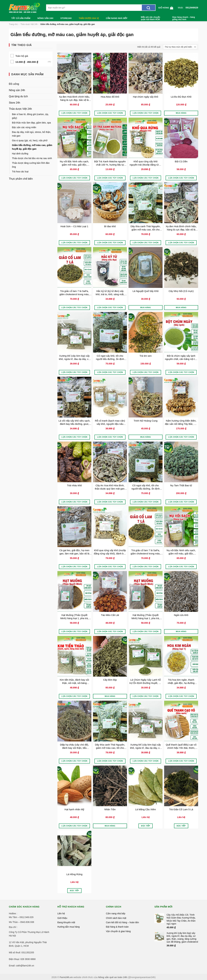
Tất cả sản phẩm (21, 18)
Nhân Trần (110, 809)
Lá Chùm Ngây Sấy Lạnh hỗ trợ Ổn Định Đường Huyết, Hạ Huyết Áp (145, 681)
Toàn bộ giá (22, 56)
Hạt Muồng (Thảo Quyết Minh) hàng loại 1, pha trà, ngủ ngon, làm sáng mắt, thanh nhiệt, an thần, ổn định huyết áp (74, 617)
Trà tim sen (146, 356)
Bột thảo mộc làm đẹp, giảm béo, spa (31, 123)
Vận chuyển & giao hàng (118, 931)
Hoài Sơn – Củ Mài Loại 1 (74, 226)
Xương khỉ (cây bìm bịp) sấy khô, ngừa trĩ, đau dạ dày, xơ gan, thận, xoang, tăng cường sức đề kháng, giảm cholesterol (74, 357)
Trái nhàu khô (74, 485)
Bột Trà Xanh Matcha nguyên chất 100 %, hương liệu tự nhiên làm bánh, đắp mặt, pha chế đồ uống (110, 163)
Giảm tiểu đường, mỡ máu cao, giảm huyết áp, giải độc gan (32, 147)
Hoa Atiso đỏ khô (110, 97)
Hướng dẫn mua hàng (68, 927)
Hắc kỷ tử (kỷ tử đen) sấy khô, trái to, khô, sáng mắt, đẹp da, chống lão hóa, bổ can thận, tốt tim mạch (110, 293)
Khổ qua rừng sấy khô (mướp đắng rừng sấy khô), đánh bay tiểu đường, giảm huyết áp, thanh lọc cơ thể (110, 552)
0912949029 (192, 8)
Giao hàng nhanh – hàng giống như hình (184, 18)
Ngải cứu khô (181, 615)
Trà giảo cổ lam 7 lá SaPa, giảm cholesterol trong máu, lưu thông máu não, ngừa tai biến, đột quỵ (74, 293)
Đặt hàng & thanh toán (117, 927)
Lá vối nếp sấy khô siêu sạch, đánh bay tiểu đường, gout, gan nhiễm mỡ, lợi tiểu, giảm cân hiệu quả (74, 422)
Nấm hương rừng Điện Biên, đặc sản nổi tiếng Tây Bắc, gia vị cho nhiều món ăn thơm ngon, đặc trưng (181, 422)
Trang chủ (13, 24)
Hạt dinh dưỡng (20, 154)
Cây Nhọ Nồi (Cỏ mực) (181, 291)
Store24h (66, 18)
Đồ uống (14, 84)
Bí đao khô (110, 226)
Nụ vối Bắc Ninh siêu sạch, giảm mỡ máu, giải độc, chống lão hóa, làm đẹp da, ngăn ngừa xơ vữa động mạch (74, 163)
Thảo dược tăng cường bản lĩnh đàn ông (31, 165)
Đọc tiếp (146, 826)
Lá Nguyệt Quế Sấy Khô (146, 291)
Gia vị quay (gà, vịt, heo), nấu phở (30, 140)
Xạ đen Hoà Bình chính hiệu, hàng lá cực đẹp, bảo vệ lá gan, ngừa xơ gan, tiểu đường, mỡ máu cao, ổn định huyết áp (74, 98)
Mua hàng (181, 113)
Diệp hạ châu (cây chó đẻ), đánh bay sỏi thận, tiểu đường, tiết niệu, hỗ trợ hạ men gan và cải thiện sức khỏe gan (74, 746)
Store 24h (14, 103)
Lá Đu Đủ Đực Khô (181, 97)
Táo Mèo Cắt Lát (110, 615)
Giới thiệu (62, 918)
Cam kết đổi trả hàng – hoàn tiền (122, 922)
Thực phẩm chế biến (21, 179)
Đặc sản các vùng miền (24, 127)
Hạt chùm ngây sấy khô (146, 97)
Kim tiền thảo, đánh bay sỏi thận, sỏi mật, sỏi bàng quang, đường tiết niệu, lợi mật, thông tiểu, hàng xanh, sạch (74, 681)
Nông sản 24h (45, 18)
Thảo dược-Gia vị (89, 18)
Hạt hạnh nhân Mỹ (74, 809)
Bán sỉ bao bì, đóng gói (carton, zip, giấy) (30, 116)
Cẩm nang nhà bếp (117, 18)
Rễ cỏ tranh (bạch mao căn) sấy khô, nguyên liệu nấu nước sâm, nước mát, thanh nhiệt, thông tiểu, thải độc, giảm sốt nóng (110, 422)
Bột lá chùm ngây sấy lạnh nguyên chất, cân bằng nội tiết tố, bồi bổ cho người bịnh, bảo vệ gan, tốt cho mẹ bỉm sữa (181, 357)
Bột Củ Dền (181, 161)
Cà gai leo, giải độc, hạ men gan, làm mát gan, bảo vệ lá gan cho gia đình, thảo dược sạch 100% (74, 552)
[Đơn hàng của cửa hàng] (180, 47)
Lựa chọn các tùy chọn (74, 113)
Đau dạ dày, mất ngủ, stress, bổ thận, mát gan (31, 134)
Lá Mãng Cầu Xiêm (146, 809)
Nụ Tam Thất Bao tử (181, 485)
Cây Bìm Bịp (110, 680)
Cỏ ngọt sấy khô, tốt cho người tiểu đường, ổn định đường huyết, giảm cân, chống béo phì (110, 357)
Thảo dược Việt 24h (29, 24)
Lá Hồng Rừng (74, 874)
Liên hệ (61, 913)
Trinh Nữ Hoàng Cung (145, 421)
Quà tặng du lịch (18, 96)
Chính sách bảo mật (116, 918)
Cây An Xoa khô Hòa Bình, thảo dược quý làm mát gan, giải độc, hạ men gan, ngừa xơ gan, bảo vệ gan (110, 487)
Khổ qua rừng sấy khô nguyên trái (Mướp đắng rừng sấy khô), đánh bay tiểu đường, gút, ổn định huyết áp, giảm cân (146, 163)
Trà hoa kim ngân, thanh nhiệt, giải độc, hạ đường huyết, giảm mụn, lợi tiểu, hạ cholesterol (181, 681)
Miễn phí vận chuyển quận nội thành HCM (150, 18)
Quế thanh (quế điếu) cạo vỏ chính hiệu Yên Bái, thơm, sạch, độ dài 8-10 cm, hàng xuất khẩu (181, 746)
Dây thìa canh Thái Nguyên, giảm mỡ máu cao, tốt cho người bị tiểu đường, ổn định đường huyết (146, 228)
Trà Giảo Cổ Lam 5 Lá (181, 809)
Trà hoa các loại (20, 172)
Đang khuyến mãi (66, 922)
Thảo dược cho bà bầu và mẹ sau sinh (32, 158)
